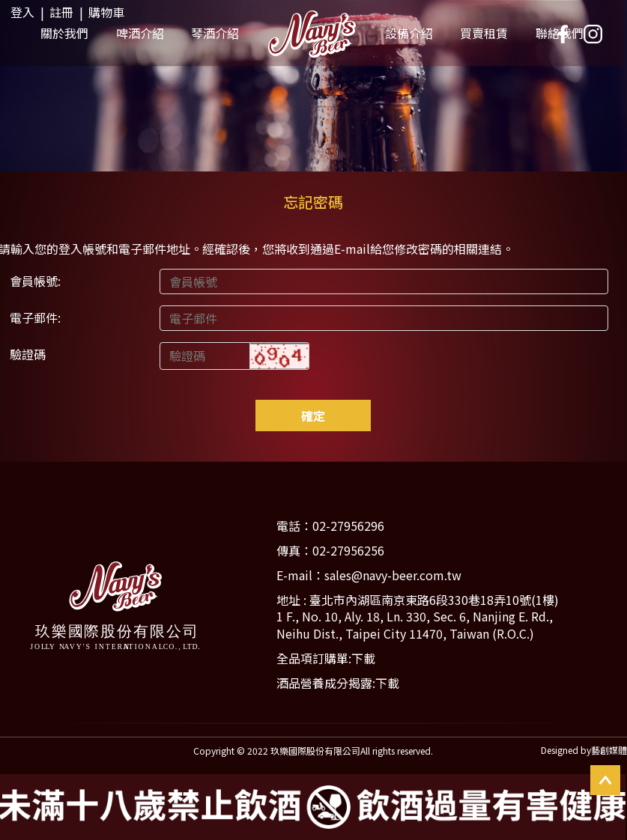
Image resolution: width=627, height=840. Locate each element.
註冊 (61, 12)
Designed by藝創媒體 (584, 750)
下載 (363, 658)
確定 (313, 416)
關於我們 (64, 33)
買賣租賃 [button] (484, 33)
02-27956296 (348, 526)
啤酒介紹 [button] (140, 33)
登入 (22, 12)
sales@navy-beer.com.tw (393, 575)
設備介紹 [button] (409, 33)
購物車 (106, 12)
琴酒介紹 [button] (215, 33)
